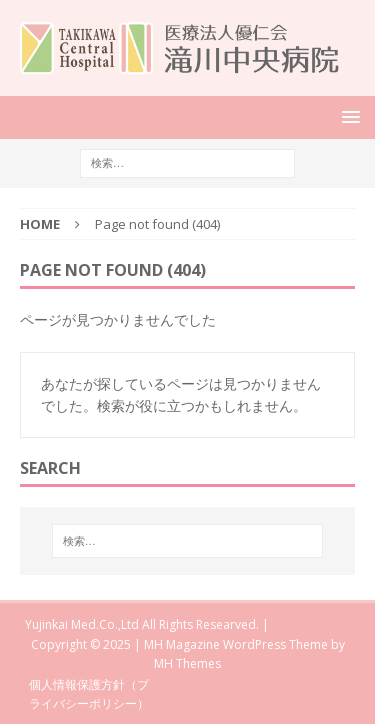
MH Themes (187, 663)
